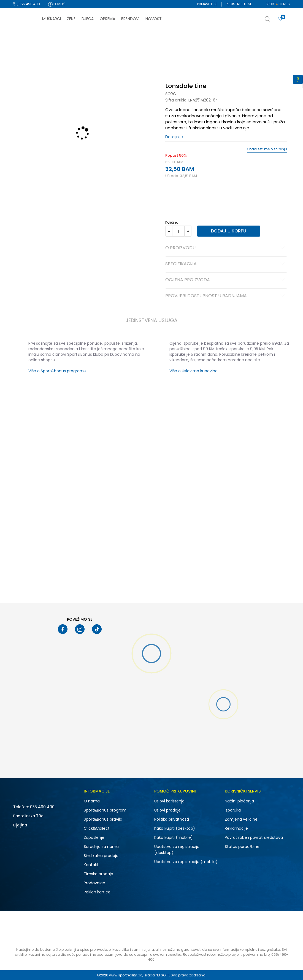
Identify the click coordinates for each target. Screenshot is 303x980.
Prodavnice (94, 883)
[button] (273, 21)
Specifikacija (226, 264)
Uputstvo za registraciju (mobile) (186, 862)
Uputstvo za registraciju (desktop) (177, 850)
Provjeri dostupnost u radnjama (226, 296)
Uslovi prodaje (167, 810)
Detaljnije (174, 137)
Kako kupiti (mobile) (174, 837)
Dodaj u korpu (229, 231)
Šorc (171, 94)
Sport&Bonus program (105, 810)
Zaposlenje (94, 837)
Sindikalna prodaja (101, 856)
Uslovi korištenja (169, 801)
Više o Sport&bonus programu (57, 371)
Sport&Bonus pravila (103, 819)
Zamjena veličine (241, 819)
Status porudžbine (242, 847)
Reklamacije (236, 828)
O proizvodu (226, 248)
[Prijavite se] (281, 19)
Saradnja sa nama (101, 847)
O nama (92, 801)
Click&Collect (97, 828)
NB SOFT (162, 975)
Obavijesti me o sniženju (267, 149)
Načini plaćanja (239, 801)
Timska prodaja (98, 874)
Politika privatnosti (172, 819)
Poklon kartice (97, 892)
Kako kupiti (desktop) (175, 828)
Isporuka (233, 810)
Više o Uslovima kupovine (194, 371)
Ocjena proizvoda (226, 280)
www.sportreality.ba (126, 975)
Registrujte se (239, 4)
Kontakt (91, 865)
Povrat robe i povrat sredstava (254, 837)
